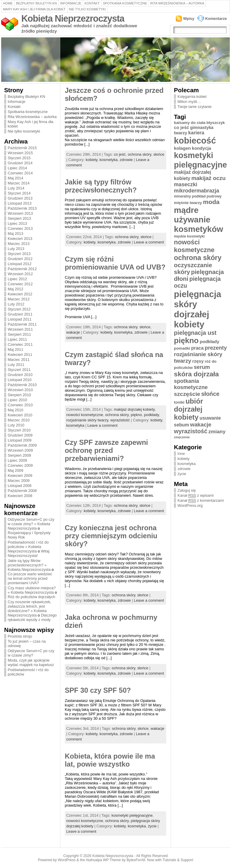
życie (152, 826)
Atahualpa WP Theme (103, 860)
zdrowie (126, 160)
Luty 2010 (16, 425)
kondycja (202, 148)
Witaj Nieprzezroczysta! (29, 553)
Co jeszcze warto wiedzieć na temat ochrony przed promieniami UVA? (30, 578)
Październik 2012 (22, 269)
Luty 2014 (16, 188)
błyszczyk (216, 123)
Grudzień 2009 (20, 435)
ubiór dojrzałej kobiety (188, 409)
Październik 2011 (22, 324)
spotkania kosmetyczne (191, 384)
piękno (136, 415)
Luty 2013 (16, 249)
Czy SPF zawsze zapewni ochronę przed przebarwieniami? (106, 450)
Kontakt (92, 3)
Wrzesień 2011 (20, 329)
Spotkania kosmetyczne (125, 3)
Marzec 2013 (19, 244)
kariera (196, 133)
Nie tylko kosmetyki (87, 9)
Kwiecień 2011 (20, 355)
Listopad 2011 (20, 319)
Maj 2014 (16, 178)
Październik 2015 (22, 148)
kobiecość (195, 141)
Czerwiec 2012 (20, 284)
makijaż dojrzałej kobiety (134, 409)
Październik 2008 (22, 491)
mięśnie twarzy (188, 203)
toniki (179, 402)
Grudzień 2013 (20, 198)
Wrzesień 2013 (20, 213)
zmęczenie (182, 437)
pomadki (182, 348)
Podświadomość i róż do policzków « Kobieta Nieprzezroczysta (28, 547)
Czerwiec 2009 (20, 465)
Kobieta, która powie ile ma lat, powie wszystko (110, 760)
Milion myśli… (189, 102)
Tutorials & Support (178, 860)
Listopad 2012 (20, 264)
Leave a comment (149, 242)
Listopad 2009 (20, 440)
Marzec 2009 (19, 481)
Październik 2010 (22, 385)
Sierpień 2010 (19, 395)
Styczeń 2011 (19, 370)
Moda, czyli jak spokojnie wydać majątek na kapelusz (31, 662)
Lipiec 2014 (17, 168)
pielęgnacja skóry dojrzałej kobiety (198, 309)
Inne (181, 454)
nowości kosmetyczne (85, 415)
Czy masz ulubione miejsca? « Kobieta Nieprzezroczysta (32, 590)
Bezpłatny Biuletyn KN (36, 3)
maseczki (186, 184)
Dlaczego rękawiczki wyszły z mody (32, 617)
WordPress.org (190, 505)
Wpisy (189, 19)
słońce (159, 154)
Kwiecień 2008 (20, 496)
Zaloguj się (187, 490)
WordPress (67, 860)
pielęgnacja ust (195, 333)
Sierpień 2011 (19, 334)
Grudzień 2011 (20, 314)
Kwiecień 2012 (20, 294)
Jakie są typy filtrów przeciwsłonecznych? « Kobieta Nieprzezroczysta (29, 565)
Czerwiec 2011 (20, 344)
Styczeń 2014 (19, 193)
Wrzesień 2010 (20, 390)
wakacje (73, 332)
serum (202, 367)
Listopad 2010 (20, 380)
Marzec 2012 (19, 299)
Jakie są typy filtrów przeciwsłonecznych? (101, 186)
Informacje (71, 3)
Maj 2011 (16, 349)
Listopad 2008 (20, 486)
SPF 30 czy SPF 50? (98, 690)
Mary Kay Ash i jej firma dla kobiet (34, 9)
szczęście (187, 394)
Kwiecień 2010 (20, 415)
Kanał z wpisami (196, 496)
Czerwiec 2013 (20, 228)
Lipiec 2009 (17, 460)
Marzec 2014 (19, 183)
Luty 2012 (16, 304)
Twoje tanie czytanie (194, 107)
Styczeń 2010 (19, 430)
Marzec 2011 (19, 360)
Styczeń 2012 (19, 309)
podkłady (151, 415)
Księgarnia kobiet (192, 97)
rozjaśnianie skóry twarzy (87, 420)
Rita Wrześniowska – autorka (177, 3)
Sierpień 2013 (19, 218)
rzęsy (198, 361)
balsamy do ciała (190, 123)
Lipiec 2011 (17, 339)
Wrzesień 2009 (20, 450)
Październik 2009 (22, 445)
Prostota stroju (20, 636)
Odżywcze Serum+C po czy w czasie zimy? (31, 653)
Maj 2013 (16, 234)
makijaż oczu (209, 178)
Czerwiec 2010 (20, 405)
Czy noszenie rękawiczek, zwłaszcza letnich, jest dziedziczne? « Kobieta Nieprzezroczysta (29, 609)
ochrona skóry (139, 154)
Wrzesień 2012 (20, 274)
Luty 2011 (16, 365)
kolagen (182, 148)
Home (8, 3)
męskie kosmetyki (189, 236)
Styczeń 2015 (19, 158)
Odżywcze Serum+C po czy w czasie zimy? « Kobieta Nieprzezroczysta (31, 524)
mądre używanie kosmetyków (198, 220)
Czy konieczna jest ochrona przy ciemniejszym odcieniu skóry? (111, 536)
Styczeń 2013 (19, 254)
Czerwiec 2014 (20, 173)
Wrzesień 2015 (20, 153)
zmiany (217, 431)
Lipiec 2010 (17, 400)
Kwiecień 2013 (20, 239)
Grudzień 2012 (20, 259)
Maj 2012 (16, 289)
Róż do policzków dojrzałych (31, 597)
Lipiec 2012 (17, 279)
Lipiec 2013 (17, 223)
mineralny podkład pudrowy (198, 196)
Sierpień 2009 (19, 455)
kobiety (92, 160)
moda (211, 202)
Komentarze (216, 19)
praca (197, 348)
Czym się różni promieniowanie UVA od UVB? (115, 263)
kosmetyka (109, 160)
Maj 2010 (16, 410)
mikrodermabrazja (197, 191)
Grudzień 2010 (20, 375)
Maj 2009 (16, 470)
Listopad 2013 (20, 203)
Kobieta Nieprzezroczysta (73, 19)
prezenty (216, 348)
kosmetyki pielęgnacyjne (132, 815)
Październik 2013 (22, 208)
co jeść (120, 154)
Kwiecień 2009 (20, 476)
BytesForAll (136, 860)
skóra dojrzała (196, 374)
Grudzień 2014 (20, 163)
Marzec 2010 (19, 420)
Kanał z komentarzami (201, 501)
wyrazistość (120, 420)
